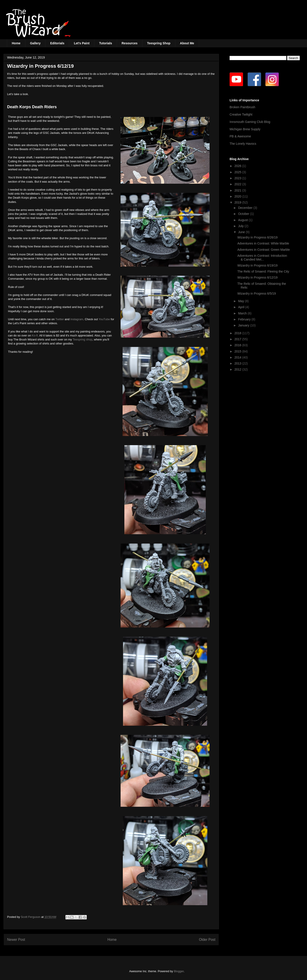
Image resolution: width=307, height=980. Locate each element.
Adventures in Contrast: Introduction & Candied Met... (262, 258)
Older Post (207, 940)
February (245, 319)
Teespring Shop (159, 43)
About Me (187, 43)
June (242, 232)
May (241, 301)
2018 (238, 333)
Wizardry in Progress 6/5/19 (257, 293)
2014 (238, 357)
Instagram (77, 319)
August (243, 220)
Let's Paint (82, 43)
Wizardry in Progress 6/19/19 (258, 265)
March (243, 313)
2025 (238, 172)
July (241, 226)
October (244, 214)
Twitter (60, 319)
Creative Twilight (241, 114)
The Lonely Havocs (243, 144)
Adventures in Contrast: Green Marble (264, 250)
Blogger (179, 971)
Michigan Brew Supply (245, 129)
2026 (238, 166)
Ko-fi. (35, 335)
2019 (238, 202)
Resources (130, 43)
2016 (238, 345)
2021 (238, 190)
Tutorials (105, 43)
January (244, 325)
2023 (238, 178)
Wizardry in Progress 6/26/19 (258, 237)
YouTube (104, 319)
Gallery (35, 43)
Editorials (57, 43)
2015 (238, 351)
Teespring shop (83, 339)
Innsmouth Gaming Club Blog (250, 122)
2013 (238, 363)
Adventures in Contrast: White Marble (263, 243)
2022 (238, 184)
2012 (238, 369)
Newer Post (16, 940)
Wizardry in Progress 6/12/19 (258, 277)
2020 (238, 196)
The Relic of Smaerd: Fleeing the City (263, 271)
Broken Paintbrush (242, 107)
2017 (238, 339)
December (246, 208)
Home (16, 43)
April (242, 307)
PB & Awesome (240, 136)
